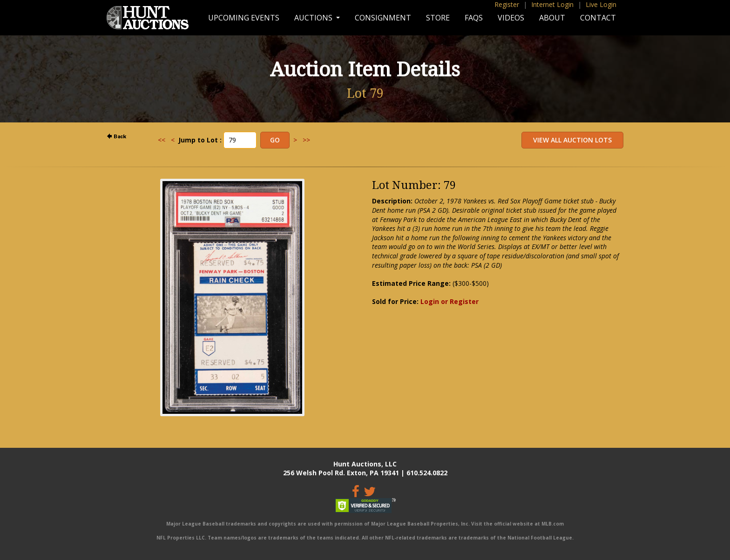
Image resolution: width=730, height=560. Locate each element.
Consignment (383, 18)
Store (438, 18)
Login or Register (449, 301)
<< (162, 140)
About (552, 18)
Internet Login (552, 4)
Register (507, 4)
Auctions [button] (314, 18)
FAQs (474, 18)
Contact (598, 18)
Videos (511, 18)
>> (306, 140)
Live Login (601, 4)
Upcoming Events (244, 18)
